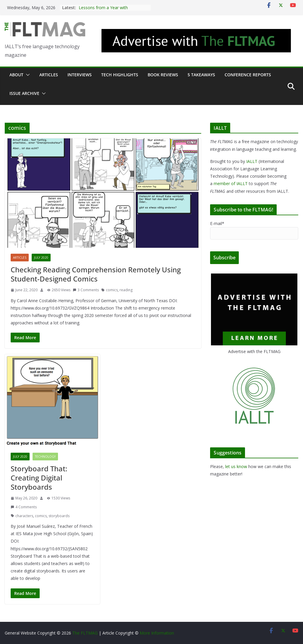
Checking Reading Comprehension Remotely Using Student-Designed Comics (96, 274)
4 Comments (24, 507)
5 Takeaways (201, 75)
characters (24, 516)
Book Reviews (163, 75)
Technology (45, 457)
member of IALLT (231, 183)
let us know (236, 466)
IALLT (252, 161)
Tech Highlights (120, 75)
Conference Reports (248, 75)
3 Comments (86, 290)
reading (126, 290)
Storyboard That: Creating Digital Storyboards (39, 478)
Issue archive (24, 93)
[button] (27, 75)
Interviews (80, 75)
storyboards (59, 516)
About (16, 75)
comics (112, 290)
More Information (157, 633)
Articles (49, 75)
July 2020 (41, 258)
